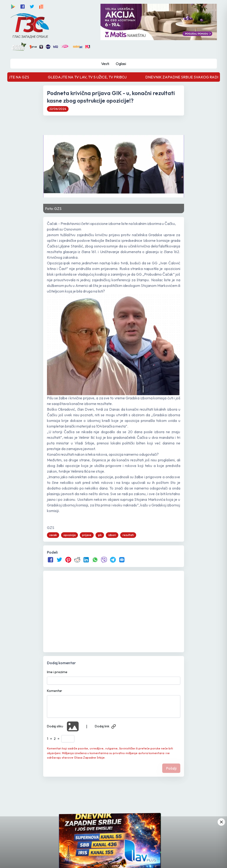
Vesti (105, 64)
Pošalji (171, 768)
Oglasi (121, 64)
